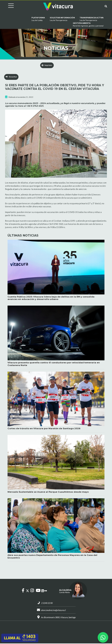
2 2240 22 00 (46, 603)
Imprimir (47, 65)
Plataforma (38, 19)
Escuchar (11, 77)
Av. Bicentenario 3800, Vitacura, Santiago (58, 618)
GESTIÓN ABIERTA (88, 25)
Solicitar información (62, 19)
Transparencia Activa (92, 19)
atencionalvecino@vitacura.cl (53, 610)
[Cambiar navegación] (8, 6)
